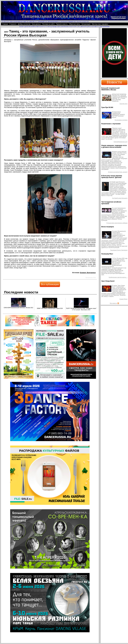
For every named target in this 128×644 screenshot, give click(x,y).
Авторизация (86, 24)
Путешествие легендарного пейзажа (117, 223)
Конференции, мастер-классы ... (118, 277)
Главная (5, 24)
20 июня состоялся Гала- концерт (118, 172)
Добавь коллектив (24, 24)
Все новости (113, 303)
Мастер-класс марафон (100, 24)
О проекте (13, 24)
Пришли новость (62, 24)
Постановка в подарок (121, 120)
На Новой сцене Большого (120, 198)
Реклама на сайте (48, 24)
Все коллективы (105, 27)
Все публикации (50, 284)
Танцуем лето (123, 104)
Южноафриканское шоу (121, 142)
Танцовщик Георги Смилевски (119, 250)
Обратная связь (75, 24)
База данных (36, 24)
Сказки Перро (123, 299)
